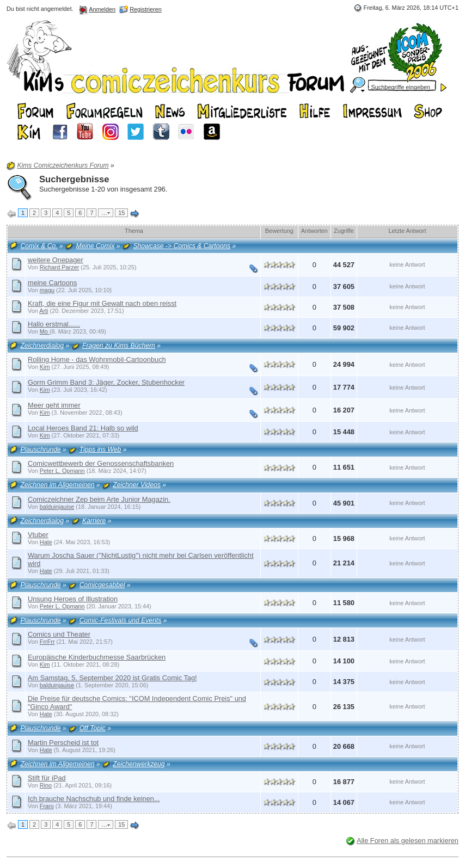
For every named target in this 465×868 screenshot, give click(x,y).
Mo (45, 331)
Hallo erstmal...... (54, 324)
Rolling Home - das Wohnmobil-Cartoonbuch (97, 359)
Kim (45, 367)
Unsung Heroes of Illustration (73, 599)
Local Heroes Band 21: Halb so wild (83, 428)
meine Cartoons (52, 283)
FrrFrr (47, 642)
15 (121, 213)
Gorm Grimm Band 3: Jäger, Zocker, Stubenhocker (106, 382)
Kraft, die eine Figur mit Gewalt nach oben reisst (102, 303)
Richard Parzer (60, 267)
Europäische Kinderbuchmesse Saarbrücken (97, 657)
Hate (46, 542)
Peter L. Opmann (62, 471)
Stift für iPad (47, 778)
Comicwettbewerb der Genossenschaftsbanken (101, 463)
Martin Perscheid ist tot (63, 743)
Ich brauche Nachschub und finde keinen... (94, 799)
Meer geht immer (54, 405)
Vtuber (38, 535)
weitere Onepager (56, 260)
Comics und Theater (59, 634)
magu (47, 290)
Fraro (47, 806)
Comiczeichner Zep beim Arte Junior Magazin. (99, 499)
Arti (44, 311)
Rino (46, 785)
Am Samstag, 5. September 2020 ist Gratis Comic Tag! (112, 678)
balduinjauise (57, 507)
